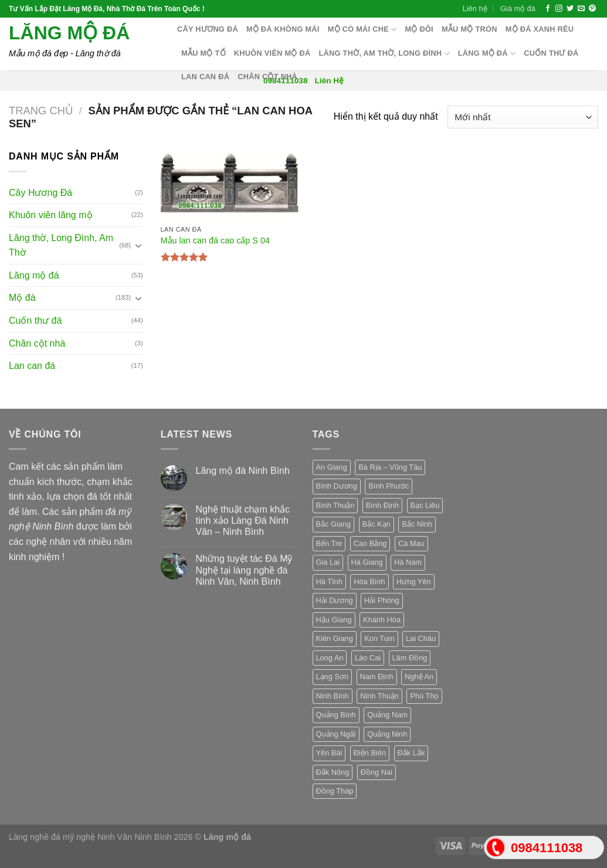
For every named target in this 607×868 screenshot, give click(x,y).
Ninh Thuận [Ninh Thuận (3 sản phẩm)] (379, 696)
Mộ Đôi (419, 29)
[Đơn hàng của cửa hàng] (523, 117)
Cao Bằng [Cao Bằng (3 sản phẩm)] (370, 543)
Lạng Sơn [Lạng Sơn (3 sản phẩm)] (333, 677)
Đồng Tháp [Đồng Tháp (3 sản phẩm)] (335, 791)
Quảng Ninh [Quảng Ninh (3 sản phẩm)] (387, 734)
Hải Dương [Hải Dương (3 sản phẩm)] (335, 600)
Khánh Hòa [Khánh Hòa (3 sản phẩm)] (382, 620)
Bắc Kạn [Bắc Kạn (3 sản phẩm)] (377, 524)
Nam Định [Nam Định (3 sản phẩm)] (377, 677)
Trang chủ (41, 111)
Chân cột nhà (267, 77)
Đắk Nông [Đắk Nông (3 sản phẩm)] (333, 772)
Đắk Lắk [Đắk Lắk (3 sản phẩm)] (411, 753)
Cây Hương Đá (40, 193)
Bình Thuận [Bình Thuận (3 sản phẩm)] (335, 505)
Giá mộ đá (518, 9)
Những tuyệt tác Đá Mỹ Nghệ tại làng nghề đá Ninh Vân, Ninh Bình (244, 570)
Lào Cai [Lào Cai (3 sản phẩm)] (368, 658)
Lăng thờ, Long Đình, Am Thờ (61, 245)
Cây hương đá (208, 29)
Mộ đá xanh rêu (540, 29)
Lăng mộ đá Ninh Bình (243, 471)
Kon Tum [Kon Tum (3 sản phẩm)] (379, 638)
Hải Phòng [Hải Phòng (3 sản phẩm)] (382, 600)
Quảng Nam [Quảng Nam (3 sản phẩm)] (387, 715)
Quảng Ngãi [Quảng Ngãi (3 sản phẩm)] (336, 734)
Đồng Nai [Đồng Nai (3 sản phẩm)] (377, 772)
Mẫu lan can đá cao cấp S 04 (215, 240)
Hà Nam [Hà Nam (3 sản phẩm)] (408, 562)
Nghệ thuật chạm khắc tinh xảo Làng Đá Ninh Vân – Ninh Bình (243, 521)
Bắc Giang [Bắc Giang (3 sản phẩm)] (334, 524)
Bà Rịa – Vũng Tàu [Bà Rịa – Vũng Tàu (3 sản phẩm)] (390, 467)
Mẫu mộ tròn (469, 29)
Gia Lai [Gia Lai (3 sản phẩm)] (328, 562)
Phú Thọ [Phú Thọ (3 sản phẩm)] (424, 696)
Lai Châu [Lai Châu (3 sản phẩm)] (421, 638)
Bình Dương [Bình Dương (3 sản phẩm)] (337, 486)
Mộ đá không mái (283, 29)
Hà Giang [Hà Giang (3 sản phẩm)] (367, 562)
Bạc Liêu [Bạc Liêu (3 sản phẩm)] (425, 505)
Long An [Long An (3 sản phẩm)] (330, 658)
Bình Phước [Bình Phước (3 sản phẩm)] (389, 486)
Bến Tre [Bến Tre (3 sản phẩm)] (329, 543)
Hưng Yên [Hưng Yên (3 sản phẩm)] (414, 582)
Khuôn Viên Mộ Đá (272, 53)
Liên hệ (475, 9)
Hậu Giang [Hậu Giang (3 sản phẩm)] (334, 620)
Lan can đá (205, 77)
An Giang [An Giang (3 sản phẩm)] (332, 467)
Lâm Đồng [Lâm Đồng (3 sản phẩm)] (410, 658)
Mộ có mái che (362, 30)
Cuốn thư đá (551, 53)
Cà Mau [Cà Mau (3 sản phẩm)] (411, 543)
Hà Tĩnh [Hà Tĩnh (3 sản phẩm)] (329, 582)
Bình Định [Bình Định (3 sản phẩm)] (382, 505)
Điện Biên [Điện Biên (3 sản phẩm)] (370, 753)
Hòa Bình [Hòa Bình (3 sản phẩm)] (369, 582)
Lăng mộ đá (69, 33)
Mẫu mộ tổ (204, 53)
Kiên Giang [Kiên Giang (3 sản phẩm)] (335, 638)
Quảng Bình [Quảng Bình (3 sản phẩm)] (336, 715)
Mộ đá (22, 298)
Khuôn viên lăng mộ (51, 215)
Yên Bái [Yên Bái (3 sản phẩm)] (329, 753)
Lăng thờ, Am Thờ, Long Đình (384, 54)
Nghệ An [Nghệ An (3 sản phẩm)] (419, 677)
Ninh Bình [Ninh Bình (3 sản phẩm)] (333, 696)
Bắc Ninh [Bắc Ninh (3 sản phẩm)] (417, 524)
